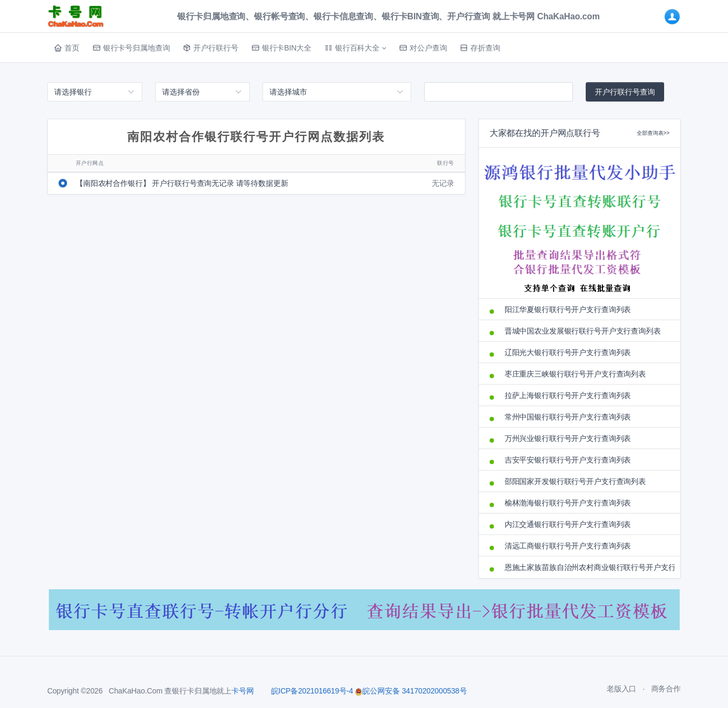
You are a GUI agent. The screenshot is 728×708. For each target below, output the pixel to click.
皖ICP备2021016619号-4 (312, 691)
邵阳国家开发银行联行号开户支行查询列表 (575, 481)
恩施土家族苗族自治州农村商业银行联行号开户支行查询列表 (587, 567)
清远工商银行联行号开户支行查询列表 (568, 546)
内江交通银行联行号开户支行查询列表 (568, 524)
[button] (355, 48)
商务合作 (666, 689)
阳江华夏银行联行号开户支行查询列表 (568, 309)
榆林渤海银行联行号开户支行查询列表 (568, 503)
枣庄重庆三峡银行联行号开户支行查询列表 (575, 374)
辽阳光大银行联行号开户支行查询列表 (568, 352)
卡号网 (243, 691)
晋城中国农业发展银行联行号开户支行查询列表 (583, 331)
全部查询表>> (653, 133)
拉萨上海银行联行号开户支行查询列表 (568, 395)
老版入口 (621, 689)
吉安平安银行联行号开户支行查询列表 (568, 460)
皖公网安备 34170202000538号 (411, 691)
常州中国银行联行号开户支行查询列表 (568, 417)
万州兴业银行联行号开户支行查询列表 (568, 438)
